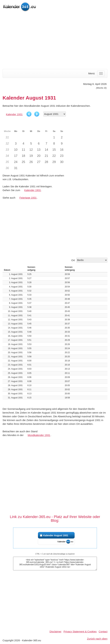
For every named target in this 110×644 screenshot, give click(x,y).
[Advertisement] (55, 41)
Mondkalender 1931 (39, 435)
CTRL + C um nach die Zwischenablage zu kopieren (55, 554)
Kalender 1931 (14, 114)
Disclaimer (56, 631)
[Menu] (101, 73)
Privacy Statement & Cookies (80, 631)
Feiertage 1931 (28, 198)
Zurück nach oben (97, 639)
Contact (103, 631)
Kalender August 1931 (56, 535)
